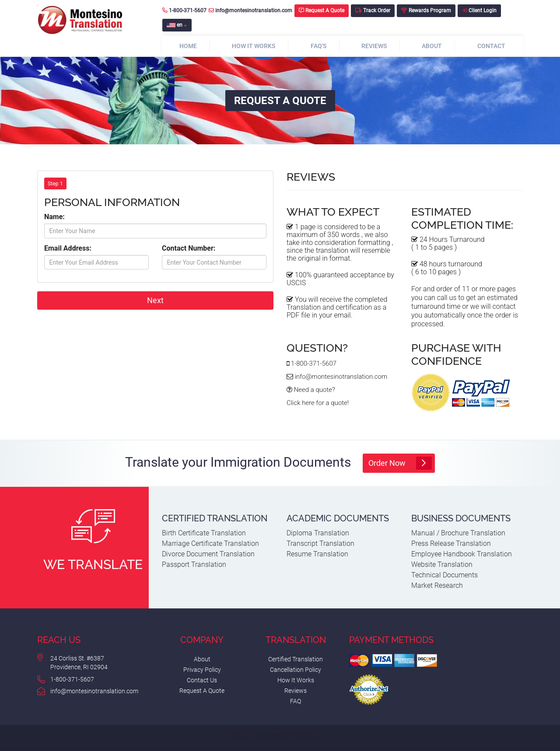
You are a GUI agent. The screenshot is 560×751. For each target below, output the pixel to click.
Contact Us (202, 680)
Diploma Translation (318, 533)
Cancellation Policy (296, 670)
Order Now (400, 463)
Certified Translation (296, 659)
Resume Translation (317, 554)
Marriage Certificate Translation (210, 543)
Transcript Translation (320, 543)
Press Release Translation (451, 543)
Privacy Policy (202, 670)
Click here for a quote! (318, 403)
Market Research (437, 585)
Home (188, 46)
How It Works (254, 46)
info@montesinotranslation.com (250, 10)
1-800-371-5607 (184, 10)
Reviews (374, 46)
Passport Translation (194, 564)
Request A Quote (202, 691)
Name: (54, 217)
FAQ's (318, 46)
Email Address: (68, 248)
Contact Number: (189, 248)
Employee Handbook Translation (462, 554)
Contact (491, 46)
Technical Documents (444, 575)
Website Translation (442, 564)
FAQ (296, 701)
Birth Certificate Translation (204, 533)
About (432, 46)
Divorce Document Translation (208, 554)
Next (155, 300)
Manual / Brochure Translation (458, 533)
